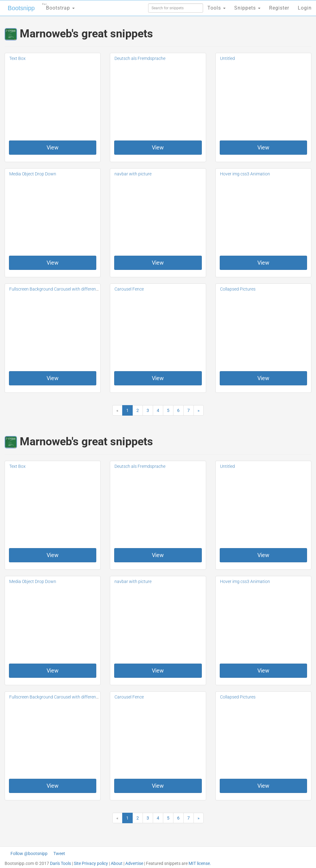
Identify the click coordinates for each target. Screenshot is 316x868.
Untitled (227, 58)
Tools (216, 8)
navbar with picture (133, 174)
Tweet (59, 853)
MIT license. (200, 863)
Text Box (17, 58)
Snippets (247, 8)
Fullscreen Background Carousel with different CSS (58, 289)
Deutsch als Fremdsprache (140, 58)
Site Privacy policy (91, 863)
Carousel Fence (129, 289)
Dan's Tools (60, 863)
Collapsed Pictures (238, 289)
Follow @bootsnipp (29, 853)
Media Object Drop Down (33, 174)
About (117, 863)
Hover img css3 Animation (245, 174)
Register (279, 8)
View (53, 147)
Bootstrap (57, 6)
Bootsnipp (20, 8)
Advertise (134, 863)
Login (305, 8)
